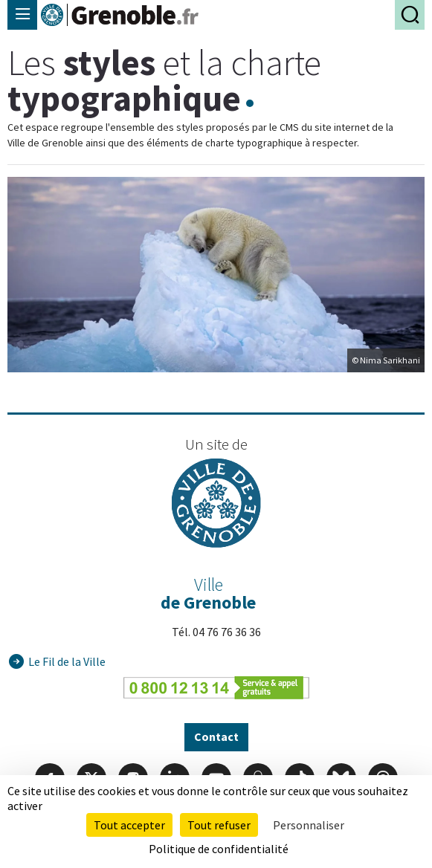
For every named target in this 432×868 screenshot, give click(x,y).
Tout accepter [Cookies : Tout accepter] (129, 825)
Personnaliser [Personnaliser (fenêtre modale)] (309, 825)
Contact (216, 736)
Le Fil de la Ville (67, 661)
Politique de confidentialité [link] (219, 849)
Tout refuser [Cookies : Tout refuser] (219, 825)
